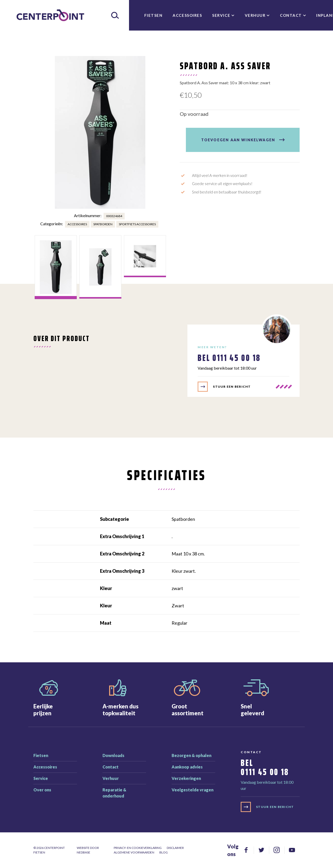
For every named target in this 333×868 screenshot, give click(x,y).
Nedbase (84, 852)
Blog (164, 852)
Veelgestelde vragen (193, 790)
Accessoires (187, 15)
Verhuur (255, 15)
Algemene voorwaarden (134, 852)
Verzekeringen (186, 778)
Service (221, 15)
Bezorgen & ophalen (191, 755)
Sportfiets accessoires (137, 224)
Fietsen (153, 15)
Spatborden (103, 224)
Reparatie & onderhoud (114, 793)
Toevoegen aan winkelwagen (238, 140)
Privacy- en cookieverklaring (138, 848)
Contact (291, 15)
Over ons (42, 790)
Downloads (113, 755)
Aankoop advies (187, 767)
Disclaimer (175, 848)
